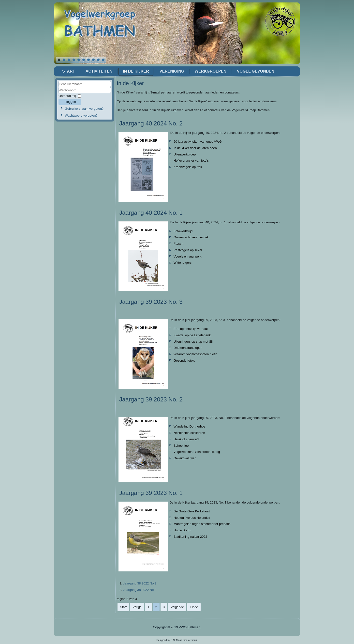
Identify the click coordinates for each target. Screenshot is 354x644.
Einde (194, 607)
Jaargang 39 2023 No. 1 (151, 493)
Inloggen (70, 102)
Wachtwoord (59, 93)
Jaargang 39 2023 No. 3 (151, 302)
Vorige (137, 607)
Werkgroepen (211, 71)
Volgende (177, 607)
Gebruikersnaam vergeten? (84, 109)
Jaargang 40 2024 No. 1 (151, 213)
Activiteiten (99, 71)
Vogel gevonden (256, 71)
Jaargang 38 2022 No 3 (140, 583)
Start (69, 71)
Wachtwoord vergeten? (81, 115)
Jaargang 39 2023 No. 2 (151, 399)
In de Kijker (136, 71)
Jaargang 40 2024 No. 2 (151, 123)
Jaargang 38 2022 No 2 (140, 590)
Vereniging (172, 71)
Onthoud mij (67, 96)
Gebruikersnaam (59, 87)
